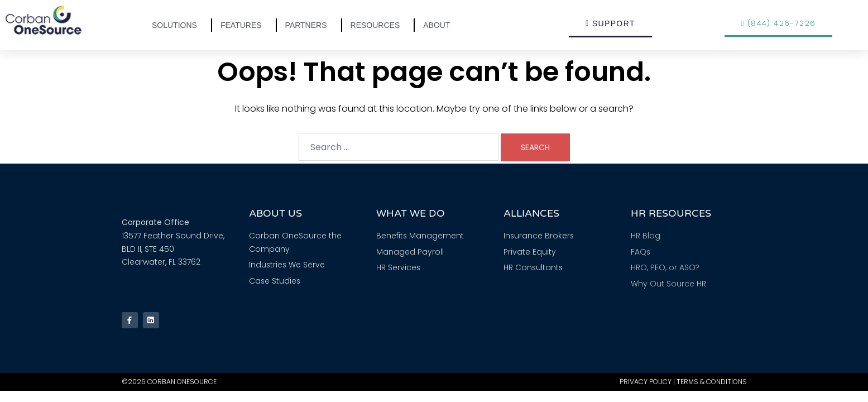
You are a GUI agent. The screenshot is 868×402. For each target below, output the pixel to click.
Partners (309, 25)
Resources (378, 25)
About (439, 25)
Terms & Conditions (712, 384)
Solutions (177, 25)
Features (244, 25)
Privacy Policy (646, 384)
